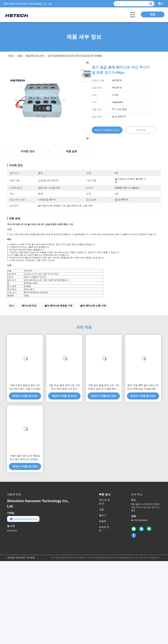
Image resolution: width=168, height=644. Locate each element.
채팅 (153, 14)
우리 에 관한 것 (104, 502)
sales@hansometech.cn (23, 519)
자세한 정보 (28, 151)
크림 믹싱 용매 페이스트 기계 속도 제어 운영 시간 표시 (64, 387)
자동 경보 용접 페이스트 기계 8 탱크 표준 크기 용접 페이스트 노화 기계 (104, 387)
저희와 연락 (104, 529)
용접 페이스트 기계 (35, 56)
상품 (20, 56)
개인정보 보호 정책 (16, 558)
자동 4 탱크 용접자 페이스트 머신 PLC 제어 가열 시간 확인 (25, 387)
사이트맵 (31, 558)
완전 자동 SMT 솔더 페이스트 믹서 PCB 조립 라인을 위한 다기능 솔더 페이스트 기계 (143, 387)
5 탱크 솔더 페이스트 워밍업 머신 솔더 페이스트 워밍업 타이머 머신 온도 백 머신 (25, 458)
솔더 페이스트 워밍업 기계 (58, 306)
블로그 (103, 515)
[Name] (151, 4)
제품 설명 (71, 151)
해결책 (103, 521)
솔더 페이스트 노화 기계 (93, 306)
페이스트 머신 (29, 306)
